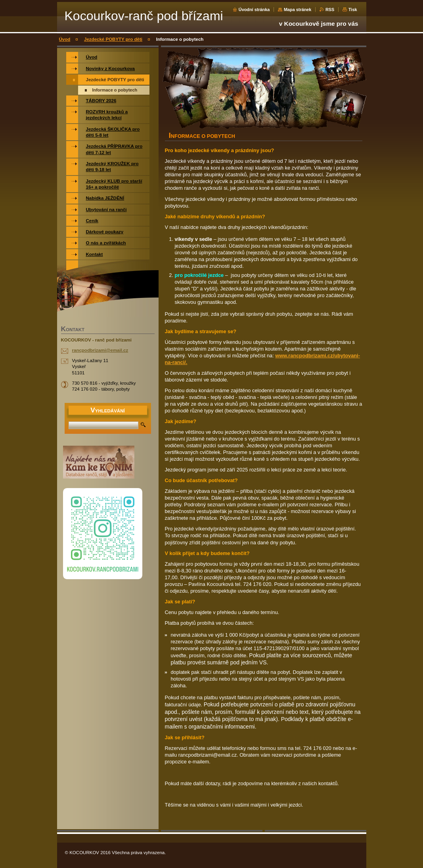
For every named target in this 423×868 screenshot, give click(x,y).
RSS (330, 10)
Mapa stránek (298, 10)
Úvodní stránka (254, 10)
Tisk (353, 10)
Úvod (65, 39)
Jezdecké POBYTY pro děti (113, 39)
